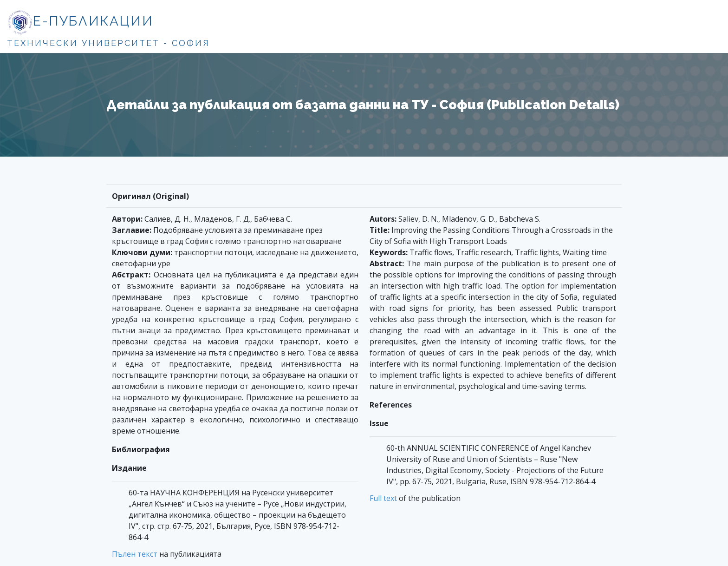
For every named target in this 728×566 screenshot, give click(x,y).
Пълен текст (135, 554)
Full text (383, 498)
